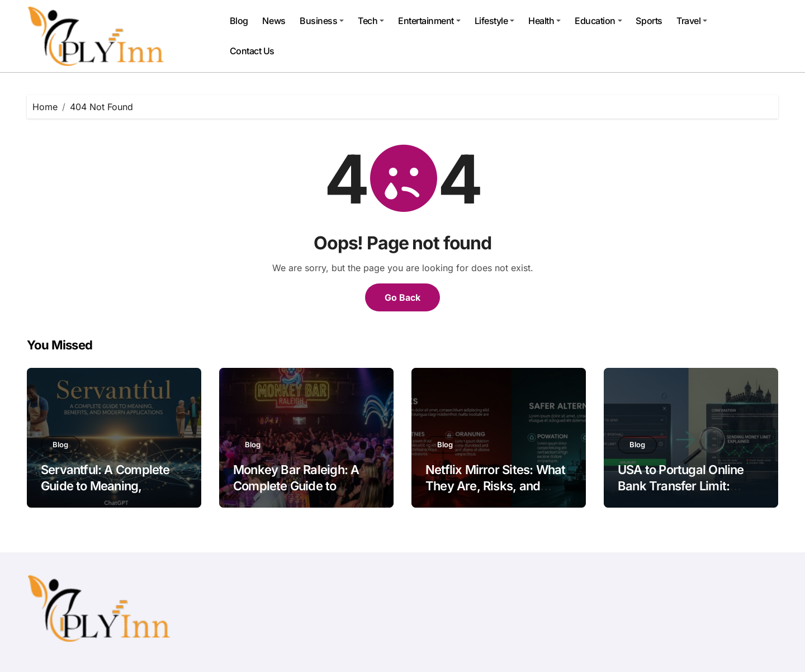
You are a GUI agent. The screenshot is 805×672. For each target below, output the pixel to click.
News (274, 21)
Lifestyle (495, 21)
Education (598, 21)
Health (544, 21)
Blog (239, 21)
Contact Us (252, 51)
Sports (649, 21)
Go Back (402, 297)
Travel (692, 21)
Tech (371, 21)
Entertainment (429, 21)
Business (322, 21)
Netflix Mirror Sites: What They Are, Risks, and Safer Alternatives (495, 486)
